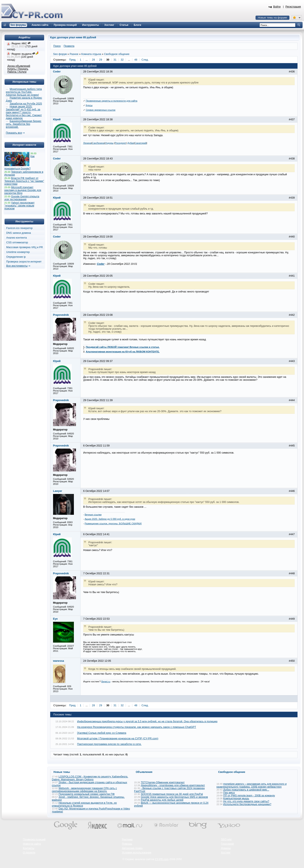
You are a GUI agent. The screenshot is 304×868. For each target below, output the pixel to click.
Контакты (29, 848)
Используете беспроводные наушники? (247, 804)
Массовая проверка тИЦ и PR (25, 247)
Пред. (73, 60)
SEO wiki (226, 839)
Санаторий (141, 143)
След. (145, 60)
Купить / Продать (18, 69)
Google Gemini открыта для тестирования (22, 198)
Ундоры (109, 143)
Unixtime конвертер (18, 252)
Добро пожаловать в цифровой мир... (246, 790)
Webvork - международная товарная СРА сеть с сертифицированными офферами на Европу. (84, 790)
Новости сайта (32, 844)
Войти (277, 7)
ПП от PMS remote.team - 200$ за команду (249, 796)
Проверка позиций (34, 839)
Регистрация (293, 7)
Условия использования (137, 853)
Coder (101, 264)
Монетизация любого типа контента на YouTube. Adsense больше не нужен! (24, 92)
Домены (226, 848)
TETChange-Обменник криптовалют (163, 782)
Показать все (14, 133)
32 (122, 60)
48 (136, 60)
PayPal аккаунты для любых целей (162, 800)
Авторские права (132, 848)
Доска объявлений (19, 66)
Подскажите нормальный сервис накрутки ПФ (87, 794)
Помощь (127, 844)
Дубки (131, 143)
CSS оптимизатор (17, 242)
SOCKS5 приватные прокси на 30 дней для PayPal (172, 794)
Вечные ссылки (93, 515)
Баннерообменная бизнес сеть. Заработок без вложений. (24, 124)
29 (101, 60)
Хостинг (226, 853)
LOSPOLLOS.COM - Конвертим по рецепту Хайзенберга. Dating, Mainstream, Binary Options (90, 778)
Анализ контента (17, 238)
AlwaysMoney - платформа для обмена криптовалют (173, 785)
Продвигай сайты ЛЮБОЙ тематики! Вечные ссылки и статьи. (123, 347)
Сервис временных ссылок (101, 110)
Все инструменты (17, 266)
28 (93, 60)
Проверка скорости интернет (24, 262)
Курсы (89, 105)
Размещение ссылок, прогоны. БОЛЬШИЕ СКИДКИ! (113, 524)
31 (115, 60)
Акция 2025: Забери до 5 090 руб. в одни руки (110, 519)
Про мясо (229, 793)
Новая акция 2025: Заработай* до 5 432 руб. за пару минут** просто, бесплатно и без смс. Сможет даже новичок (24, 112)
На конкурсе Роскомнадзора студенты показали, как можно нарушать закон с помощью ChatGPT (137, 727)
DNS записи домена (19, 233)
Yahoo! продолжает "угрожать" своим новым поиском (19, 206)
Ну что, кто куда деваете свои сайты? (246, 801)
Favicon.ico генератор (19, 228)
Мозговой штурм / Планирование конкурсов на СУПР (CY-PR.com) (118, 739)
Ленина (87, 143)
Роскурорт (120, 143)
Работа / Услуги (17, 72)
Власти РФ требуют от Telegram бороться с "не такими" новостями (24, 181)
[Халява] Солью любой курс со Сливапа (102, 733)
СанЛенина (98, 143)
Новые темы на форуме (272, 18)
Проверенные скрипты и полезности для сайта (112, 101)
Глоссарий (227, 844)
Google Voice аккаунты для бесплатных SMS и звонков (174, 797)
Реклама (127, 839)
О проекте (29, 853)
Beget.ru (106, 681)
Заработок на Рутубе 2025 (26, 104)
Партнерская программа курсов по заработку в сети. (109, 744)
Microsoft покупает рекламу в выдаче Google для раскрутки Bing (23, 190)
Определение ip (16, 257)
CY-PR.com (162, 859)
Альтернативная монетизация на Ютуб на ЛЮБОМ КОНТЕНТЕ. (123, 352)
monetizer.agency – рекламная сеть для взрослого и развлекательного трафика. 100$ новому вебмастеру (252, 785)
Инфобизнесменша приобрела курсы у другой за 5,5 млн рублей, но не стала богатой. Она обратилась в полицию (147, 721)
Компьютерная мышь (236, 798)
